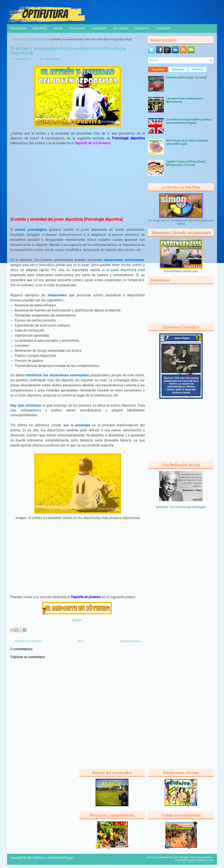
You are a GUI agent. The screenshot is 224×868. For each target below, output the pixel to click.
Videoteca (142, 28)
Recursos (120, 28)
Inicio (15, 39)
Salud (58, 28)
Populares (158, 69)
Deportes (40, 28)
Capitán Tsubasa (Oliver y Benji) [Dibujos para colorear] (186, 163)
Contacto (163, 28)
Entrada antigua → (132, 641)
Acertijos (99, 28)
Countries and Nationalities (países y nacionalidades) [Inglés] (189, 121)
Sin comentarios (49, 59)
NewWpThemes (169, 857)
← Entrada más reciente (27, 641)
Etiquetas (178, 69)
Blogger (201, 507)
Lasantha (207, 857)
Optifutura (20, 59)
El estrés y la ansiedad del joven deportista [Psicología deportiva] (68, 50)
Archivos (197, 69)
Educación (18, 28)
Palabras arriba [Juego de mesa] (186, 77)
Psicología (77, 28)
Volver (77, 620)
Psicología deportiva (34, 39)
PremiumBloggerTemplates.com (194, 860)
